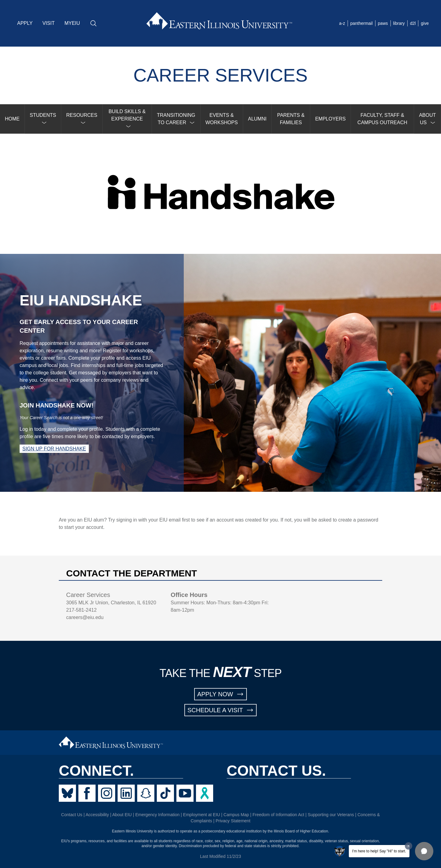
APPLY (25, 23)
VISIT (48, 23)
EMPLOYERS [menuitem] (330, 119)
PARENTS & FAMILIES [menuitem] (291, 119)
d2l (413, 23)
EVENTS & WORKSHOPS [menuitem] (222, 119)
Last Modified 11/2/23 (221, 856)
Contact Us (72, 815)
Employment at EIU (202, 815)
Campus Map (236, 815)
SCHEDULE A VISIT (221, 710)
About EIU (122, 815)
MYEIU (72, 23)
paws (383, 23)
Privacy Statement (233, 821)
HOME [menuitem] (12, 119)
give (425, 23)
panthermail (362, 23)
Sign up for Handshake (54, 449)
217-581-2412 (81, 610)
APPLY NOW (221, 694)
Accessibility (97, 815)
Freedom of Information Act (279, 815)
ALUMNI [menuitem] (257, 119)
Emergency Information (158, 815)
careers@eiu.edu (85, 617)
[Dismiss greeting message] (409, 846)
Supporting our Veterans (331, 815)
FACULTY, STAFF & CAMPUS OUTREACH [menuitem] (382, 119)
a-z (342, 23)
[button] (424, 851)
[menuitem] (43, 119)
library (399, 23)
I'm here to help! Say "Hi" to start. (379, 851)
